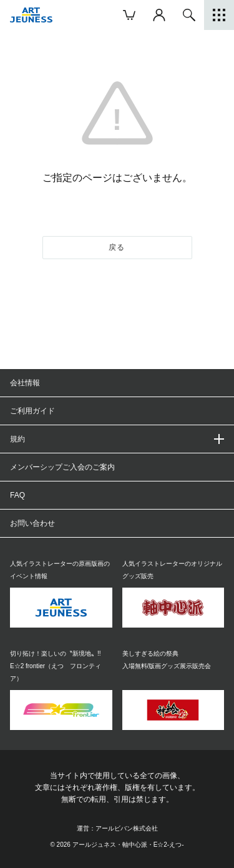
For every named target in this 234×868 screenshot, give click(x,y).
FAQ (17, 495)
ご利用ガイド (32, 411)
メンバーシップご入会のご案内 (62, 467)
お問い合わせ (32, 523)
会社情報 (25, 383)
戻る (117, 247)
